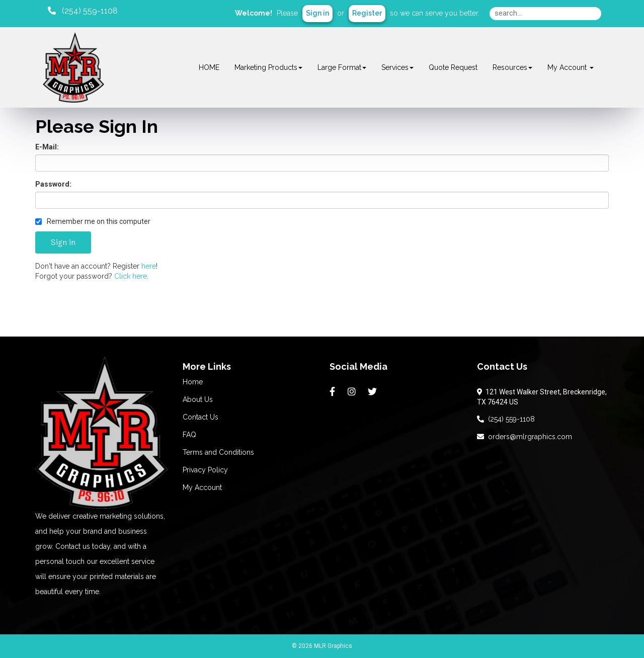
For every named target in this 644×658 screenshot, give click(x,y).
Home (193, 382)
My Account (202, 487)
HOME (209, 67)
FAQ (189, 435)
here (149, 266)
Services (397, 67)
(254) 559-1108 (506, 419)
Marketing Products (268, 67)
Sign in (317, 13)
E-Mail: (47, 147)
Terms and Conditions (218, 452)
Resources (512, 67)
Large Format (342, 67)
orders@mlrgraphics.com (525, 437)
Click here (131, 276)
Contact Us (200, 417)
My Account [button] (571, 67)
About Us (198, 399)
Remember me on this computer (93, 221)
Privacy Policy (205, 470)
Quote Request (453, 67)
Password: (53, 184)
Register (367, 13)
